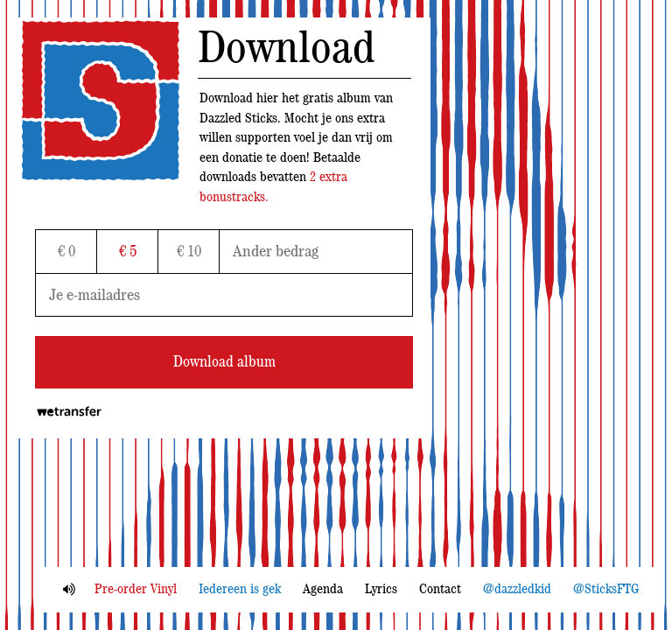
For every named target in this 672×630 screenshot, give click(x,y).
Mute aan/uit (69, 589)
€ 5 (128, 252)
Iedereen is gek (240, 589)
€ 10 (189, 252)
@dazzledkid (517, 589)
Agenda (323, 589)
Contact (440, 589)
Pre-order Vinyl (136, 589)
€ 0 (66, 252)
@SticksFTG (606, 589)
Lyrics (381, 589)
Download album (224, 362)
